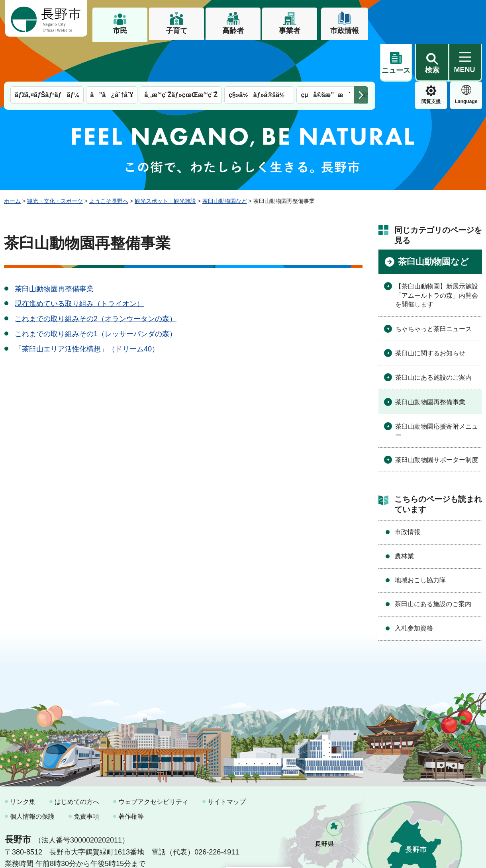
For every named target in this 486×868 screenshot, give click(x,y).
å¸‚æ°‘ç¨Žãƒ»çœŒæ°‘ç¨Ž (181, 55)
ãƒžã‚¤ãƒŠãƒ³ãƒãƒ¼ (47, 55)
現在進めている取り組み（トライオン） (79, 263)
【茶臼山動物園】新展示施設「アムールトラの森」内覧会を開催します (437, 255)
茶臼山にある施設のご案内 (433, 337)
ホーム (12, 160)
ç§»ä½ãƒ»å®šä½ (259, 55)
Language (431, 61)
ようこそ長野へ (109, 160)
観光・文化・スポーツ (55, 160)
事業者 (290, 31)
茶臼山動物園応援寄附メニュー (437, 390)
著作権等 (131, 776)
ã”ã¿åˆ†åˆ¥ (112, 55)
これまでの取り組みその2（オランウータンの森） (96, 279)
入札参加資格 (414, 588)
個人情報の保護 (32, 776)
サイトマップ (227, 761)
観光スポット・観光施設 (165, 160)
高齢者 (233, 31)
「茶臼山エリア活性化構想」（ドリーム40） (87, 308)
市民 (120, 31)
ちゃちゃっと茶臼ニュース (433, 288)
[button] (432, 19)
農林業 (404, 516)
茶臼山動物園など (225, 160)
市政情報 (345, 31)
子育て (176, 31)
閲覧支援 (396, 61)
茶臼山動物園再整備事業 (54, 248)
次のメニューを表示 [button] (361, 55)
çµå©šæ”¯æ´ (325, 55)
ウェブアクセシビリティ (153, 761)
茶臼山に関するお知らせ (430, 313)
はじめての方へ (77, 761)
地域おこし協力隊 (420, 539)
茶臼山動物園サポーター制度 (437, 419)
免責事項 (86, 776)
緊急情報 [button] (466, 60)
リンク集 (23, 761)
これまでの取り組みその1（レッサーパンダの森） (96, 293)
